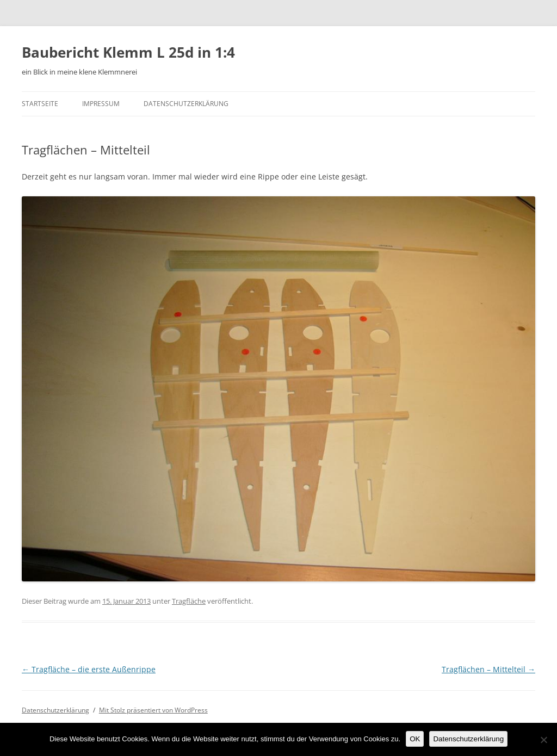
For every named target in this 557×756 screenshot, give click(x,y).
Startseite (40, 104)
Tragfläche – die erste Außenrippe (89, 669)
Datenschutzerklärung (186, 104)
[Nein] (543, 740)
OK (415, 739)
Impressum (101, 104)
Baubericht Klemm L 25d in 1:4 (128, 52)
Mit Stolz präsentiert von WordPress (153, 710)
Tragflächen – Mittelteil (488, 669)
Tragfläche (189, 601)
